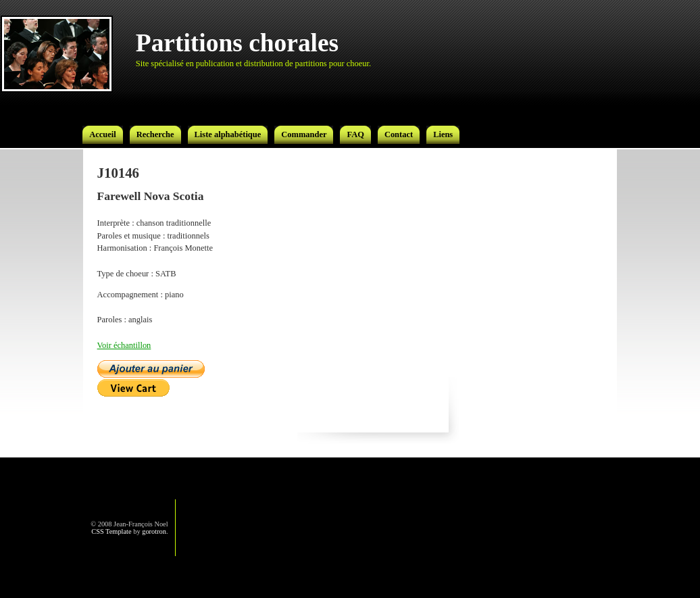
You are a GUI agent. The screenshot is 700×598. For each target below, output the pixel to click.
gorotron (154, 531)
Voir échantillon (124, 345)
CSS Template (111, 531)
